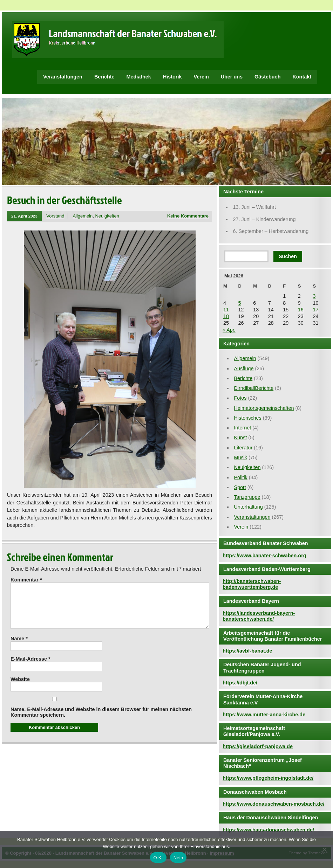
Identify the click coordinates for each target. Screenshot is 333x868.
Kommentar (26, 580)
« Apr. (229, 330)
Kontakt (302, 77)
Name (19, 647)
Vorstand (55, 216)
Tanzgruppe (247, 497)
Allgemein (83, 216)
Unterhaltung (248, 507)
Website (20, 688)
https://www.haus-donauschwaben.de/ (268, 830)
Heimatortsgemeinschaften (264, 408)
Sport (240, 487)
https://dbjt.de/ (240, 683)
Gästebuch (267, 77)
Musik (240, 457)
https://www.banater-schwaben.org (264, 556)
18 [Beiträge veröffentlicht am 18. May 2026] (226, 316)
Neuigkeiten (107, 216)
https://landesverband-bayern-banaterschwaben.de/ (259, 616)
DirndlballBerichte (254, 388)
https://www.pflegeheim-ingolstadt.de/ (268, 778)
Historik (172, 77)
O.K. (158, 858)
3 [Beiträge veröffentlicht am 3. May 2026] (314, 296)
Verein (201, 77)
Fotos (240, 398)
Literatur (243, 448)
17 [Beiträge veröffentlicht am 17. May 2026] (315, 310)
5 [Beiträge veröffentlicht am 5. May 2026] (240, 303)
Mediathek (139, 77)
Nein (178, 858)
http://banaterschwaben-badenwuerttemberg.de (252, 584)
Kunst (240, 438)
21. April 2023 (24, 216)
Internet (242, 428)
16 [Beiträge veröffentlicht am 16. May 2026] (301, 310)
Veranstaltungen (63, 77)
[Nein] (324, 849)
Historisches (247, 418)
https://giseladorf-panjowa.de (258, 746)
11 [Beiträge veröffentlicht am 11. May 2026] (226, 310)
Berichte (104, 77)
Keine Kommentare (188, 216)
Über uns (232, 77)
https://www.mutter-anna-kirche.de (264, 715)
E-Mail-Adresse (30, 667)
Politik (240, 477)
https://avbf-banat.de (247, 651)
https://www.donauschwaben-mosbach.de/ (274, 804)
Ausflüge (244, 368)
